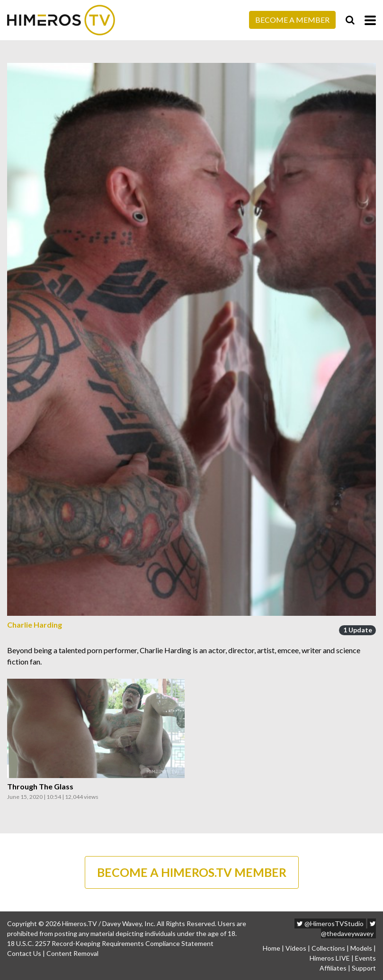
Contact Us (24, 953)
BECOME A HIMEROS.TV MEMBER (192, 872)
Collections (328, 948)
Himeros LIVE (330, 958)
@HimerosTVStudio (330, 923)
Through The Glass (40, 787)
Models (361, 948)
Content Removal (72, 953)
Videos (296, 948)
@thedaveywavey (348, 929)
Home (272, 948)
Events (365, 958)
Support (364, 968)
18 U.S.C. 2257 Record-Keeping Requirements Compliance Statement (110, 943)
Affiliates (333, 968)
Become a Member (292, 20)
